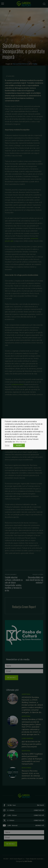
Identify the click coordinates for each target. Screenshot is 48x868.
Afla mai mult (21, 442)
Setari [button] (7, 445)
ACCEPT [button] (19, 445)
